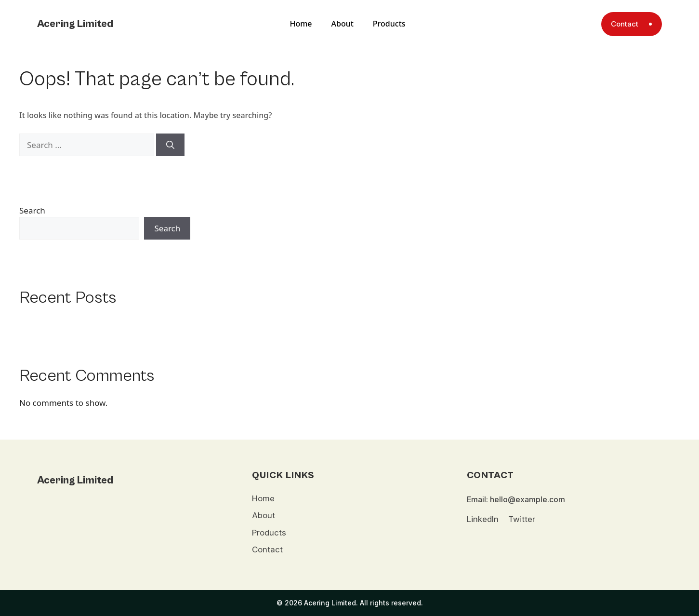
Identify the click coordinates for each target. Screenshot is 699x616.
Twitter (522, 519)
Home (301, 24)
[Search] (170, 145)
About (343, 24)
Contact (267, 549)
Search (32, 210)
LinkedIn (483, 519)
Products (389, 24)
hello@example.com (528, 499)
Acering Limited (75, 24)
